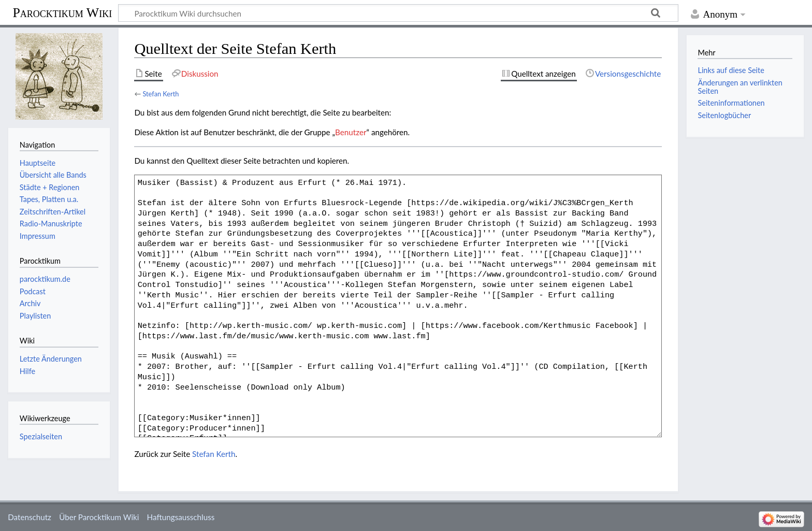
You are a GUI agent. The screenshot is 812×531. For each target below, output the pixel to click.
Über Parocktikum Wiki (99, 517)
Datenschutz (30, 517)
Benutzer (351, 132)
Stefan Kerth (161, 94)
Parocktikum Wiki (62, 12)
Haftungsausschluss (181, 517)
